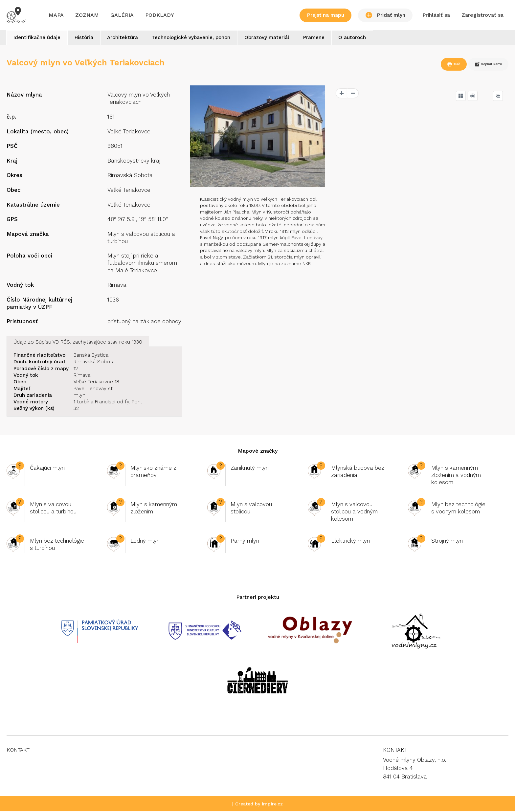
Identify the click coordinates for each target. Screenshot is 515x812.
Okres (14, 176)
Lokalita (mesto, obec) (38, 132)
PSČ (12, 147)
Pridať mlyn (385, 15)
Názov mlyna (24, 95)
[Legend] (498, 97)
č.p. (11, 117)
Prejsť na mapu (326, 15)
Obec (14, 191)
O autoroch (366, 38)
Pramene (325, 38)
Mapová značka (28, 235)
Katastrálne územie (33, 205)
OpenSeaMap (494, 248)
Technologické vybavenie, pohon (198, 38)
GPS (12, 220)
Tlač (437, 65)
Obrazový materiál (276, 38)
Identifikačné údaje (38, 38)
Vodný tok (20, 285)
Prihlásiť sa (436, 15)
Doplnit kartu (482, 65)
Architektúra (128, 38)
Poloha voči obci (29, 256)
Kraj (12, 161)
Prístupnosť (22, 322)
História (87, 38)
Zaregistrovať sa (482, 15)
